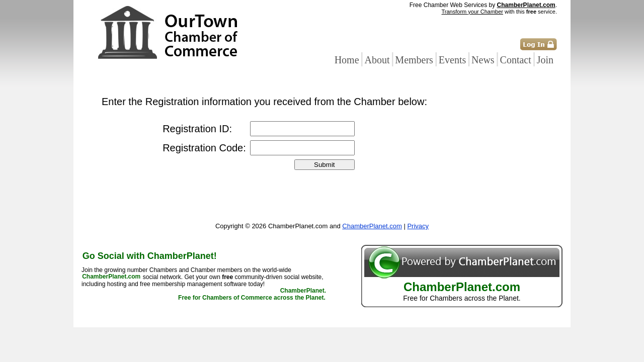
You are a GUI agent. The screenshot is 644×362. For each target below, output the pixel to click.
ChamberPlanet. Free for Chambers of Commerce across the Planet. (252, 295)
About (377, 60)
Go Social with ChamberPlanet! (150, 256)
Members (414, 60)
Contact (516, 60)
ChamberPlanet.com (526, 5)
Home (347, 60)
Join (545, 60)
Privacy (418, 226)
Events (452, 60)
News (483, 60)
